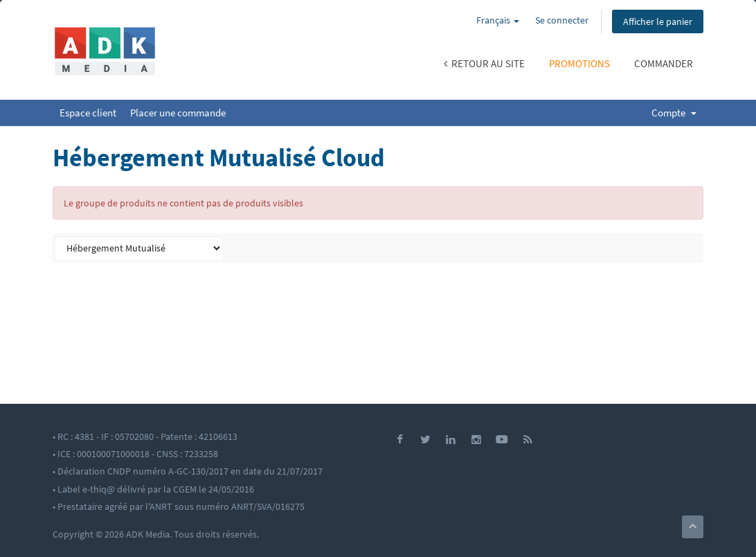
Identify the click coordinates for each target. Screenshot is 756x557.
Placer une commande (178, 113)
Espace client (88, 113)
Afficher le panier (658, 21)
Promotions (579, 63)
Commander (664, 63)
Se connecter (562, 20)
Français (498, 20)
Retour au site (484, 63)
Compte (674, 113)
